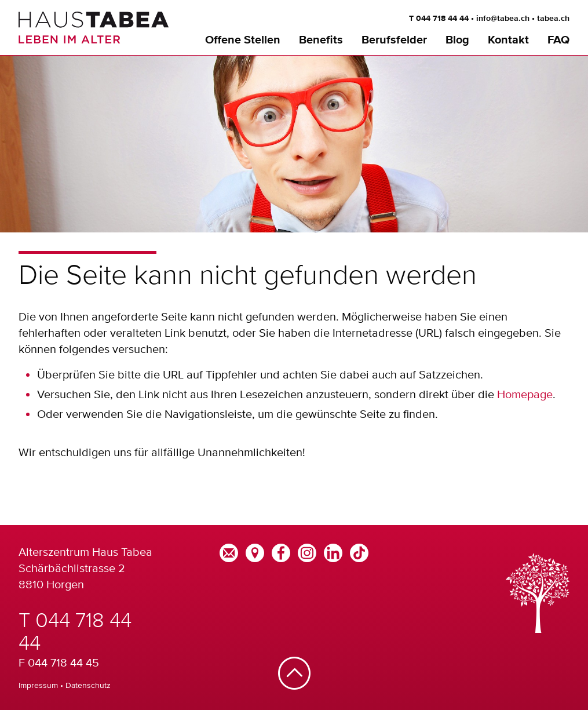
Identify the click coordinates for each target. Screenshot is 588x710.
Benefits (321, 40)
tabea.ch (553, 19)
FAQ (558, 40)
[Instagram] (307, 552)
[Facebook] (281, 552)
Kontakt (508, 40)
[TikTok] (359, 552)
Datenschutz (88, 685)
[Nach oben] (294, 674)
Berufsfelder (394, 40)
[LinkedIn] (333, 552)
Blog (457, 40)
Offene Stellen (243, 40)
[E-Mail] (229, 552)
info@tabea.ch (503, 19)
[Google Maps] (255, 552)
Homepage (525, 394)
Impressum (38, 685)
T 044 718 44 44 (439, 19)
